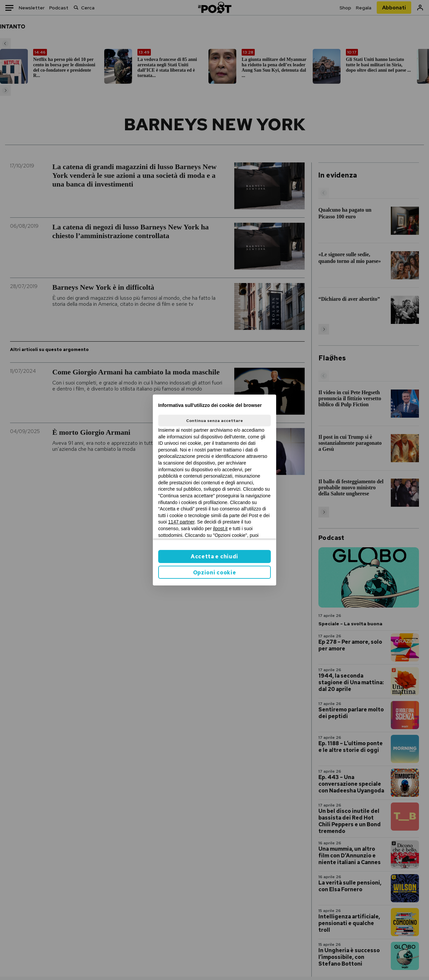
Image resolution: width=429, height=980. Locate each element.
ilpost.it (220, 529)
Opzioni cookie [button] (215, 573)
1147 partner (181, 522)
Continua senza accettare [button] (214, 421)
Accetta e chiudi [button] (214, 556)
